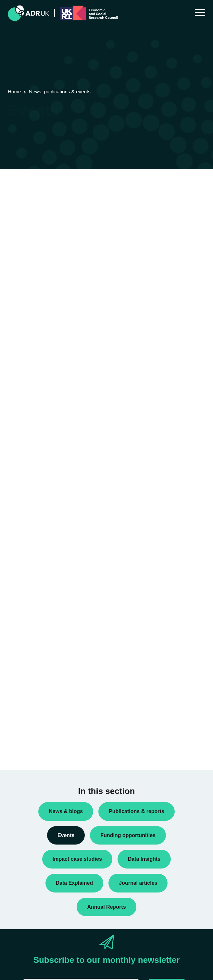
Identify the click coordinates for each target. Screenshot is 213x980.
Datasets (22, 557)
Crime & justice (28, 724)
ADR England (27, 651)
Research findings (31, 577)
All (16, 703)
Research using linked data (41, 588)
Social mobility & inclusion (39, 745)
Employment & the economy (42, 735)
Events (20, 567)
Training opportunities (35, 598)
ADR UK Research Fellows (40, 546)
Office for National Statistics (41, 661)
